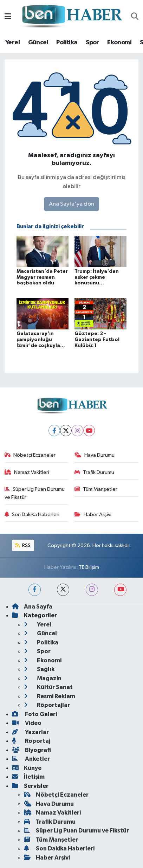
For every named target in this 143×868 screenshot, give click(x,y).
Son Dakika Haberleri (32, 515)
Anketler (31, 759)
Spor (92, 43)
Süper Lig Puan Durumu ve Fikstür (35, 493)
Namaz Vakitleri (27, 472)
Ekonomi (119, 43)
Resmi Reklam (50, 696)
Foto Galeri (34, 714)
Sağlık (39, 669)
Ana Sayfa (32, 607)
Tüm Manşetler (96, 489)
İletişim (28, 777)
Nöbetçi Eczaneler (30, 455)
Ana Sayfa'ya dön (71, 204)
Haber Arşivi (93, 515)
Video (27, 723)
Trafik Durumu (94, 472)
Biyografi (31, 750)
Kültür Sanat (48, 687)
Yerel (12, 43)
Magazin (43, 678)
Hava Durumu (95, 455)
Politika (67, 43)
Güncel (38, 43)
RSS (23, 545)
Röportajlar (47, 705)
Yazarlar (30, 732)
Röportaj (31, 741)
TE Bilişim (89, 567)
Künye (27, 768)
